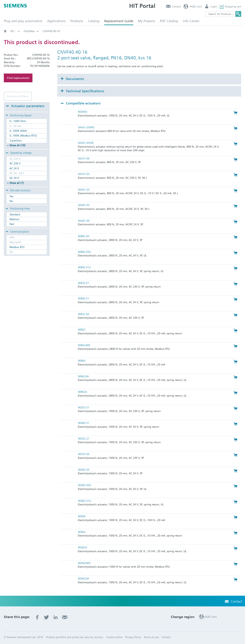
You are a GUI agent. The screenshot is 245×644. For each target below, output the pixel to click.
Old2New (41, 31)
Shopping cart (233, 6)
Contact (176, 6)
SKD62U (83, 547)
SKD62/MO (84, 563)
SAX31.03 (84, 174)
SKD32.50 (84, 454)
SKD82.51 (84, 423)
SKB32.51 (83, 283)
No (11, 201)
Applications (56, 21)
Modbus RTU (17, 247)
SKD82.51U (84, 501)
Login (214, 6)
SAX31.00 (84, 158)
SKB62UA (83, 376)
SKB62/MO (84, 345)
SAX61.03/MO (86, 127)
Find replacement (18, 78)
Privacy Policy (133, 637)
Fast (12, 224)
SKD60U (83, 112)
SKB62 (82, 330)
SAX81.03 (84, 205)
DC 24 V (14, 178)
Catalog (94, 21)
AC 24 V (14, 168)
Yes (11, 196)
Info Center (191, 21)
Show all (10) (17, 145)
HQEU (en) (196, 6)
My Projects (147, 21)
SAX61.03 (84, 190)
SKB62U (82, 392)
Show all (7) (17, 183)
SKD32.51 (84, 407)
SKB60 (82, 361)
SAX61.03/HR (86, 143)
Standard (15, 214)
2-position (16, 141)
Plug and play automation (23, 21)
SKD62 (82, 532)
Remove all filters (18, 96)
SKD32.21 (84, 439)
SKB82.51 (83, 298)
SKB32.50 (83, 314)
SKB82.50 (83, 236)
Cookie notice (114, 637)
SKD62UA (83, 579)
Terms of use (151, 637)
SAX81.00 (84, 221)
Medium (14, 219)
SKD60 (82, 516)
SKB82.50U (84, 252)
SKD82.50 (84, 470)
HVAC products (19, 31)
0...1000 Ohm (18, 121)
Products (77, 21)
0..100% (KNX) (18, 131)
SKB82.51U (84, 267)
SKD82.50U (84, 485)
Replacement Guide (119, 21)
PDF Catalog (169, 21)
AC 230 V (15, 163)
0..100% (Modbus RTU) (23, 136)
